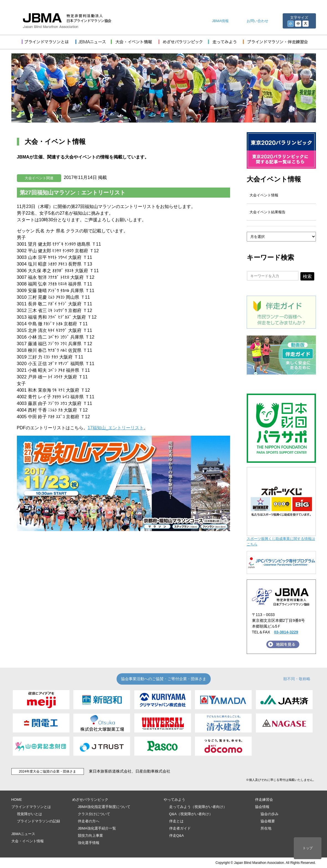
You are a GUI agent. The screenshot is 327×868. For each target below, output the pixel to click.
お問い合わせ (258, 21)
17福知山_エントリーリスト (116, 428)
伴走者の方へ (89, 821)
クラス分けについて (94, 814)
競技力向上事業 (90, 835)
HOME (17, 800)
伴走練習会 (264, 800)
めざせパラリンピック (90, 800)
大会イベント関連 (39, 178)
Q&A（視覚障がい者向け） (191, 814)
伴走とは (176, 821)
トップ (308, 848)
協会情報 (262, 807)
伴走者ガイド (180, 828)
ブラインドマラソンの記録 (38, 821)
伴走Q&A (177, 835)
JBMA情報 (221, 21)
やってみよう (174, 800)
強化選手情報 (89, 843)
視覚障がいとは (29, 814)
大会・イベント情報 (28, 841)
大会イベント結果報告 (267, 212)
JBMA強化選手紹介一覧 (97, 828)
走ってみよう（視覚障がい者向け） (198, 807)
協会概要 (268, 821)
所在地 (266, 828)
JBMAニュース (23, 834)
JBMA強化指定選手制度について (104, 807)
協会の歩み (270, 814)
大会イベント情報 (274, 179)
